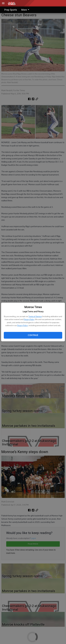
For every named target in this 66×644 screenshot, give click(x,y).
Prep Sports (11, 10)
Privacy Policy (29, 320)
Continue (33, 335)
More (26, 10)
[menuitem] (26, 10)
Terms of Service (35, 317)
